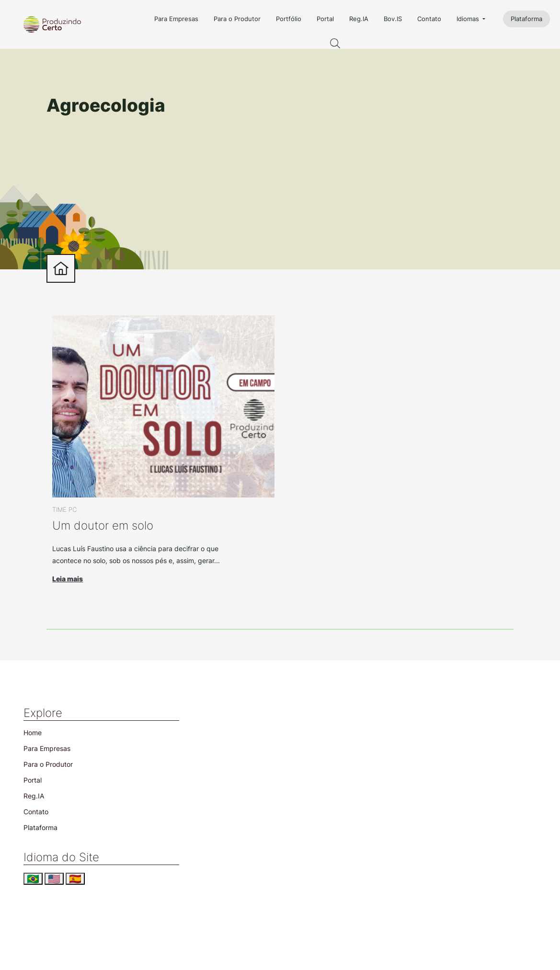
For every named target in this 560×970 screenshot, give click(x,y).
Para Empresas (176, 19)
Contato (429, 19)
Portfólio (289, 19)
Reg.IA (359, 19)
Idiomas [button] (469, 19)
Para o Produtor (237, 19)
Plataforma (526, 19)
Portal (325, 19)
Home (33, 733)
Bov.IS (393, 19)
